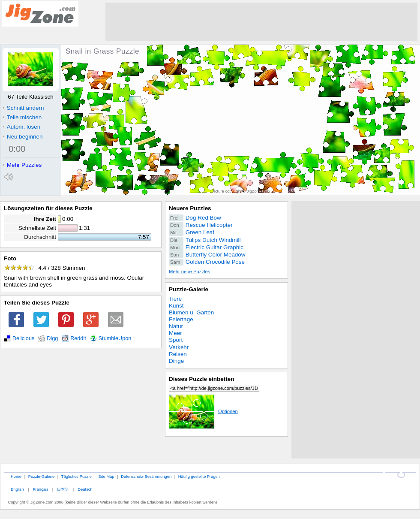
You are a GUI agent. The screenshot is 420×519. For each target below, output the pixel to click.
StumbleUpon (115, 338)
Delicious (23, 338)
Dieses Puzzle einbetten (201, 379)
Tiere (175, 299)
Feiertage (181, 319)
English (17, 489)
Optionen (203, 411)
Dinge (176, 361)
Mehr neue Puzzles (189, 272)
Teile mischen (22, 117)
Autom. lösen (21, 127)
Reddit (78, 338)
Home (16, 476)
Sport (176, 340)
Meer (175, 333)
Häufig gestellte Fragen (199, 476)
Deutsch (85, 489)
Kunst (176, 306)
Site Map (106, 476)
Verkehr (179, 347)
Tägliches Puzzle (76, 476)
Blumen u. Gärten (191, 312)
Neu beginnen (22, 137)
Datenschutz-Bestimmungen (146, 476)
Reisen (178, 354)
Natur (176, 326)
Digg (52, 338)
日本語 (63, 489)
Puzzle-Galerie (189, 289)
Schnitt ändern (23, 108)
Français (41, 489)
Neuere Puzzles (190, 208)
